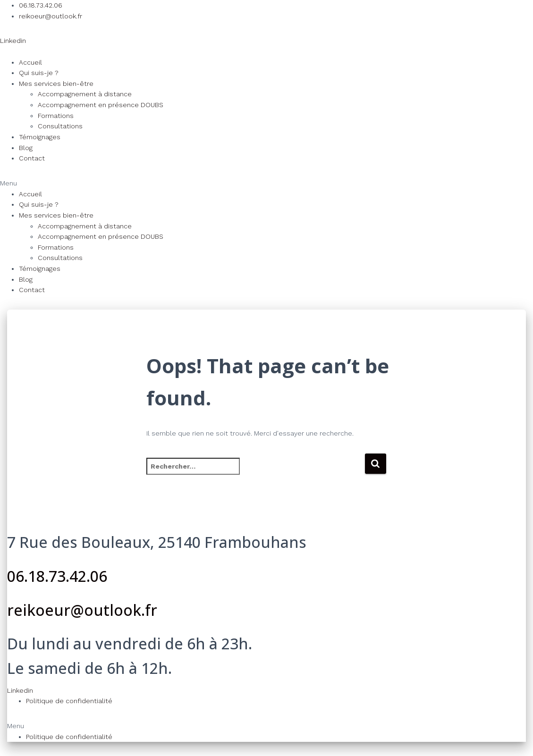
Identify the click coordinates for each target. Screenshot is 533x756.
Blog (26, 148)
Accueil (30, 62)
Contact (32, 158)
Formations (56, 116)
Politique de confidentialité (69, 701)
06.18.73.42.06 (57, 576)
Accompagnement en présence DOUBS (101, 105)
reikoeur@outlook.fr (82, 610)
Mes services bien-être (56, 84)
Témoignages (40, 137)
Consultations (60, 126)
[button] (266, 183)
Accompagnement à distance (85, 94)
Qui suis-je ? (39, 73)
